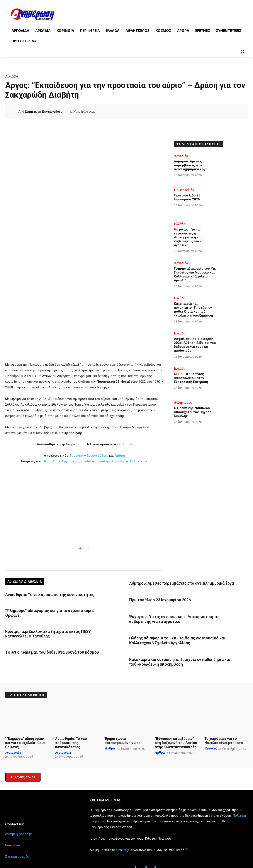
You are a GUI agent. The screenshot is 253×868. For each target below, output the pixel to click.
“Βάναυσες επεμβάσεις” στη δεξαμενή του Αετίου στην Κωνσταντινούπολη (176, 736)
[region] (84, 516)
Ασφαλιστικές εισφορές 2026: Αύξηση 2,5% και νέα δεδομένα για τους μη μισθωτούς (195, 345)
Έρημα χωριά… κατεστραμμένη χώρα (123, 734)
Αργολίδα (12, 76)
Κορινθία (119, 461)
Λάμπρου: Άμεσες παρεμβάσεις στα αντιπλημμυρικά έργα (175, 583)
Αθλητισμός (183, 403)
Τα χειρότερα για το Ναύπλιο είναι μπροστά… (225, 734)
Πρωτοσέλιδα (184, 190)
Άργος (67, 461)
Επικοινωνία (14, 839)
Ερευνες (210, 742)
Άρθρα (120, 456)
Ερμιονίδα (84, 461)
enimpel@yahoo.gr (19, 828)
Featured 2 (13, 746)
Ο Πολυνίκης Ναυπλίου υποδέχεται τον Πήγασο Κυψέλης (193, 412)
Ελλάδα (180, 224)
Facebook (124, 444)
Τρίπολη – (103, 461)
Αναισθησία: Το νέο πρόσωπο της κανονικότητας (44, 594)
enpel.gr (124, 844)
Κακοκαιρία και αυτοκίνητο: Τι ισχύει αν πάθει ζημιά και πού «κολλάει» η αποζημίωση (193, 310)
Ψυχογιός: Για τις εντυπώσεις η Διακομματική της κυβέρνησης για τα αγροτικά (189, 237)
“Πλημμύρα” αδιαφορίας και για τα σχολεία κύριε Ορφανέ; (52, 610)
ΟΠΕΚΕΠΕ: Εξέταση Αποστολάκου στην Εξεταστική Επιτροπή (191, 378)
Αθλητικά (137, 461)
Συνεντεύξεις (98, 456)
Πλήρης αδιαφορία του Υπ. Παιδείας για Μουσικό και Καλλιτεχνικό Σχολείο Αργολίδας (195, 274)
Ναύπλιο (51, 461)
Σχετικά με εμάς (17, 851)
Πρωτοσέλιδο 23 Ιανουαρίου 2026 (156, 599)
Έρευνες (76, 456)
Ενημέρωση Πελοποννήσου (43, 112)
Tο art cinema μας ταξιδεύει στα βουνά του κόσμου (46, 644)
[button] (243, 52)
